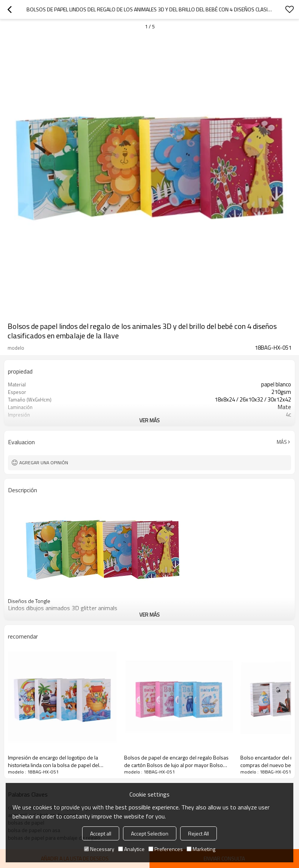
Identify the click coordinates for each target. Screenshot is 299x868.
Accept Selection (150, 833)
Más (282, 442)
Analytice (131, 849)
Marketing (201, 849)
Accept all (101, 833)
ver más (149, 420)
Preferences (166, 849)
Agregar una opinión (44, 463)
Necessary (99, 849)
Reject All (199, 833)
